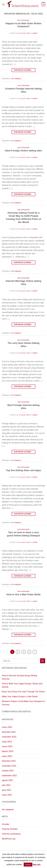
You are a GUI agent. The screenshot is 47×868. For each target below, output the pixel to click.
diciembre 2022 (9, 761)
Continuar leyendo (24, 70)
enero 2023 (7, 756)
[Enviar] (43, 661)
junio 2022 (7, 790)
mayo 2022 (7, 795)
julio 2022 (6, 785)
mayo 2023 (7, 742)
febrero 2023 (8, 751)
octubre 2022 (8, 771)
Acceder (6, 824)
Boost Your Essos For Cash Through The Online (23, 692)
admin (35, 33)
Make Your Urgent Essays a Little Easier (20, 697)
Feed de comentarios (11, 834)
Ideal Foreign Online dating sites (23, 151)
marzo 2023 (7, 746)
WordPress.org (9, 839)
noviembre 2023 (9, 737)
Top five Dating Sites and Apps (23, 470)
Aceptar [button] (28, 865)
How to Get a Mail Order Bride (24, 594)
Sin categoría (23, 20)
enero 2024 (7, 727)
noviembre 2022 (9, 766)
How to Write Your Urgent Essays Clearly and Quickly (22, 685)
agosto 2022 (7, 780)
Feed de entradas (10, 829)
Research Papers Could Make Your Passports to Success (23, 703)
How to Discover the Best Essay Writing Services (20, 677)
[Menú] (3, 4)
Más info (37, 864)
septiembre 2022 (9, 776)
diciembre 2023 (9, 732)
